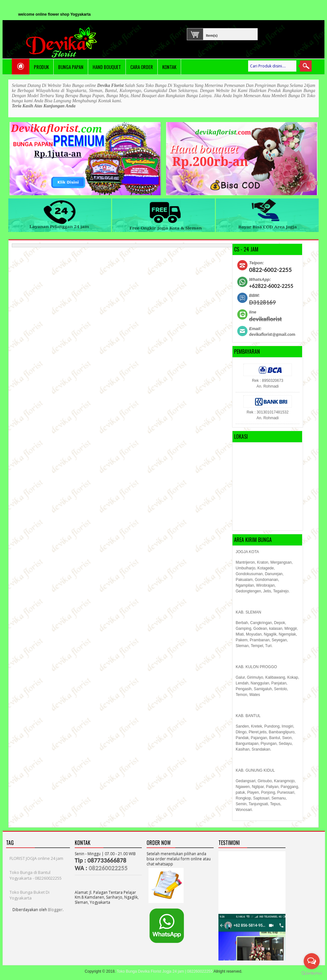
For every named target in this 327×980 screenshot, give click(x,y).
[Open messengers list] (312, 961)
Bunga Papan (71, 67)
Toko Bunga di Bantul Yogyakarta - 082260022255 (36, 875)
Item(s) (207, 35)
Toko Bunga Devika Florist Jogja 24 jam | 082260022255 (165, 971)
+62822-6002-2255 (271, 286)
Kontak (169, 67)
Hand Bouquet (107, 67)
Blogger (55, 909)
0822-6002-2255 (270, 270)
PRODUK (41, 67)
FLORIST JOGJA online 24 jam (36, 858)
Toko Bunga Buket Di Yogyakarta (30, 895)
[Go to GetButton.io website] (312, 973)
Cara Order (142, 67)
